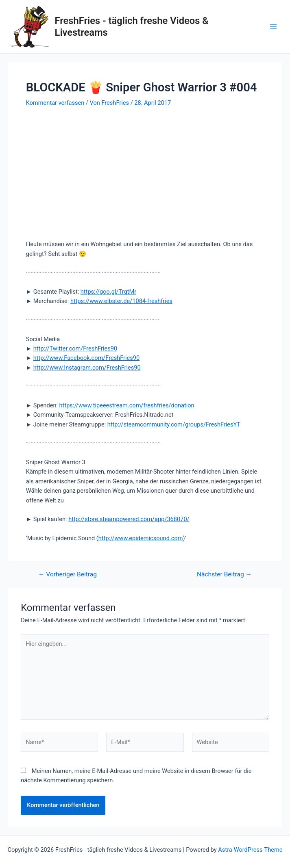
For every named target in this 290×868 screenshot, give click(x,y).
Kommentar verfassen (55, 103)
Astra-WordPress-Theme (250, 850)
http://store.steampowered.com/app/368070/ (129, 519)
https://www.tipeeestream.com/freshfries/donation (127, 405)
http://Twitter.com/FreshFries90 (75, 348)
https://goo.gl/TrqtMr (108, 292)
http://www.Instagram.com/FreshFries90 (87, 368)
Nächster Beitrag (224, 575)
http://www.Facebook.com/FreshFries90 (86, 358)
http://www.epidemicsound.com (141, 538)
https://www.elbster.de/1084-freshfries (121, 301)
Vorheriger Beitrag (68, 575)
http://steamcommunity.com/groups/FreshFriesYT (174, 424)
